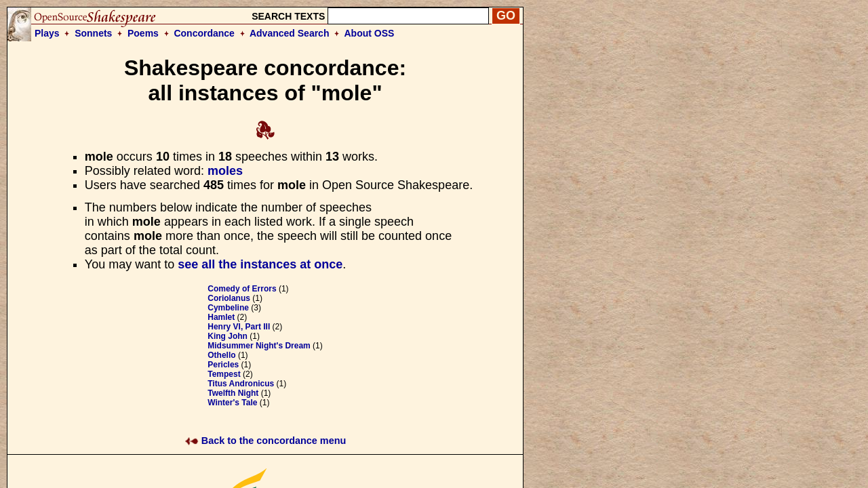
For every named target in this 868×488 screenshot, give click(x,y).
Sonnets (93, 33)
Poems (143, 33)
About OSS (370, 33)
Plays (47, 33)
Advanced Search (290, 33)
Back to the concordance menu (265, 441)
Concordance (204, 33)
